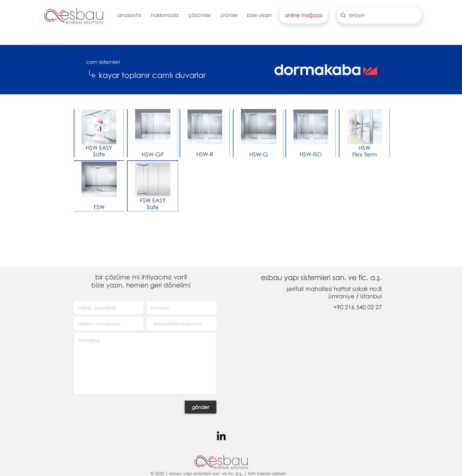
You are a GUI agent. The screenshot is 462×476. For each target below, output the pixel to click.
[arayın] (379, 15)
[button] (165, 15)
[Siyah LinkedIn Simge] (221, 436)
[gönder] (201, 407)
